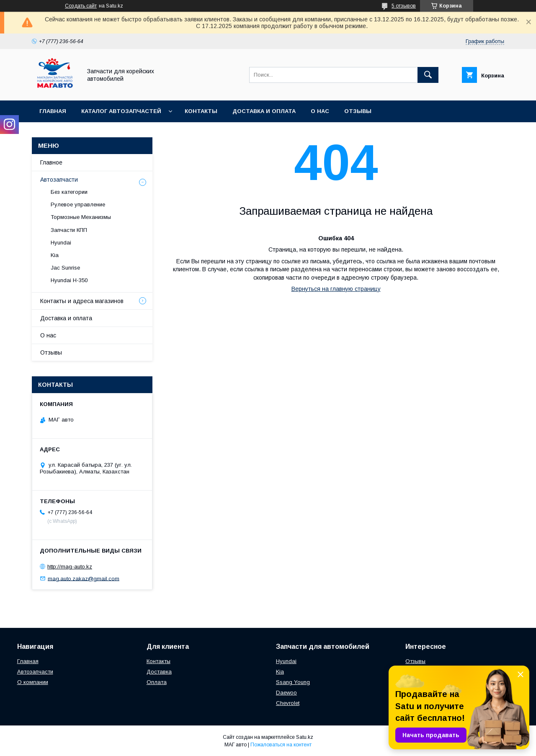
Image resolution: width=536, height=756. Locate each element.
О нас (320, 111)
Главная (53, 111)
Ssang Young (293, 682)
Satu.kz (305, 737)
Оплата (157, 682)
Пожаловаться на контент (281, 745)
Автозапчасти (59, 180)
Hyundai (61, 243)
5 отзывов (404, 6)
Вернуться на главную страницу (336, 289)
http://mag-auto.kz (70, 567)
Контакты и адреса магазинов (82, 301)
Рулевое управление (78, 204)
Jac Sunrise (65, 268)
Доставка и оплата (264, 111)
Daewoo (286, 693)
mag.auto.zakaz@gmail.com (84, 578)
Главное (51, 162)
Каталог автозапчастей (121, 111)
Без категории (69, 192)
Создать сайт (81, 6)
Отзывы (358, 111)
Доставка (159, 672)
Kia (55, 255)
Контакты (201, 111)
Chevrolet (288, 703)
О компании (33, 682)
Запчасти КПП (69, 230)
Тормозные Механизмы (81, 217)
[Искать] (428, 75)
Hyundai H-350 (69, 280)
